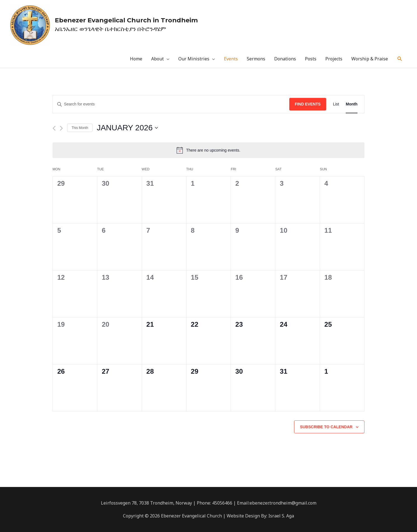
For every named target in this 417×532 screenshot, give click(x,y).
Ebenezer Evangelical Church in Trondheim (129, 20)
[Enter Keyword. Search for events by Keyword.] (171, 104)
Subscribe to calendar (326, 427)
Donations (285, 59)
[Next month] (61, 128)
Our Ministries (194, 59)
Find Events (308, 104)
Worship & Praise (370, 59)
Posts (311, 59)
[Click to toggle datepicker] (127, 128)
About (157, 59)
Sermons (256, 59)
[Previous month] (54, 128)
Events (231, 59)
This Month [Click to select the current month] (80, 128)
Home (136, 59)
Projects (334, 59)
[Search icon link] (400, 59)
